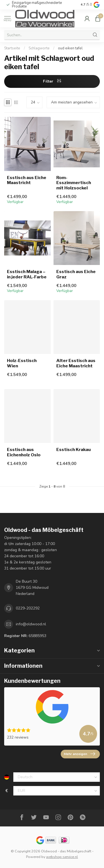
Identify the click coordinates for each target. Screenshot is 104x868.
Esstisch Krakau (73, 450)
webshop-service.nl (62, 857)
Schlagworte (39, 48)
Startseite (12, 48)
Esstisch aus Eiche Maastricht (27, 180)
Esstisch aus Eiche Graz (76, 274)
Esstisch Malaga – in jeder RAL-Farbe (27, 274)
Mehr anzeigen (79, 754)
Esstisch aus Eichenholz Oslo (24, 452)
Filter (52, 81)
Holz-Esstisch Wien (22, 363)
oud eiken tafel (70, 48)
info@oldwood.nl (31, 624)
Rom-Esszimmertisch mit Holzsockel (74, 183)
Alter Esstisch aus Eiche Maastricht (76, 363)
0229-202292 (28, 608)
